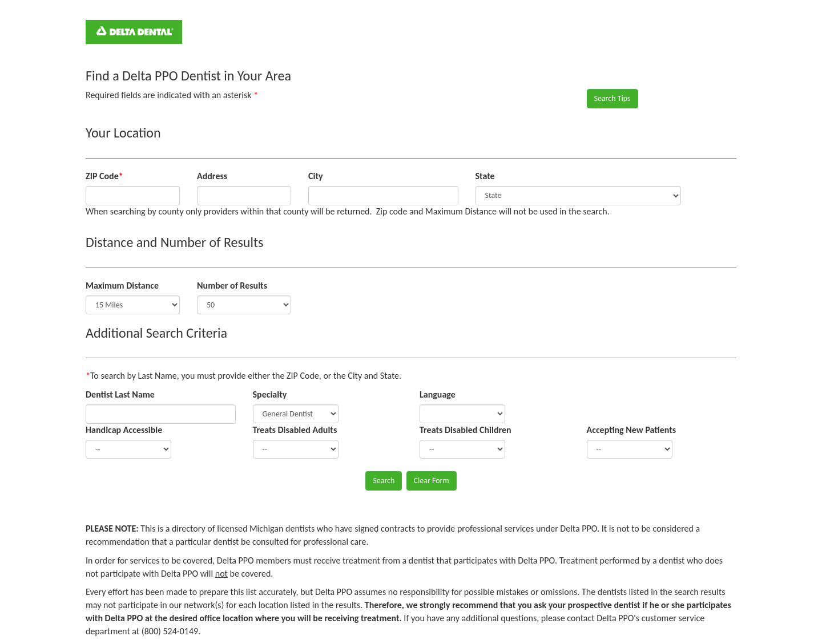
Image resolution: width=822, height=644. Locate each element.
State (485, 176)
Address (212, 176)
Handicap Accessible (124, 430)
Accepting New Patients (632, 430)
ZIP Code (104, 176)
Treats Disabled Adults (295, 430)
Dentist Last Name (120, 394)
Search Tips (613, 98)
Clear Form (432, 481)
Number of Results (232, 285)
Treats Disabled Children (466, 430)
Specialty (270, 394)
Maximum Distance (122, 285)
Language (438, 394)
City (316, 176)
